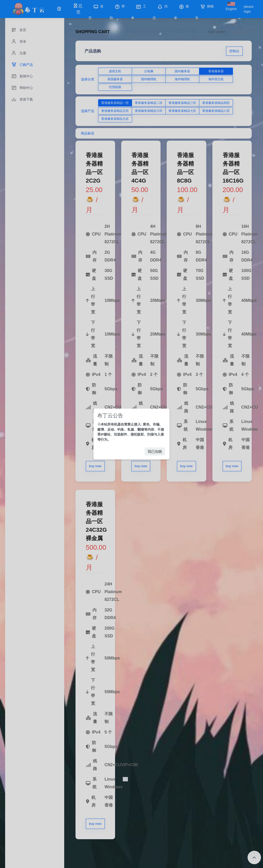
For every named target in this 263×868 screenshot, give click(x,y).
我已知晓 (155, 451)
